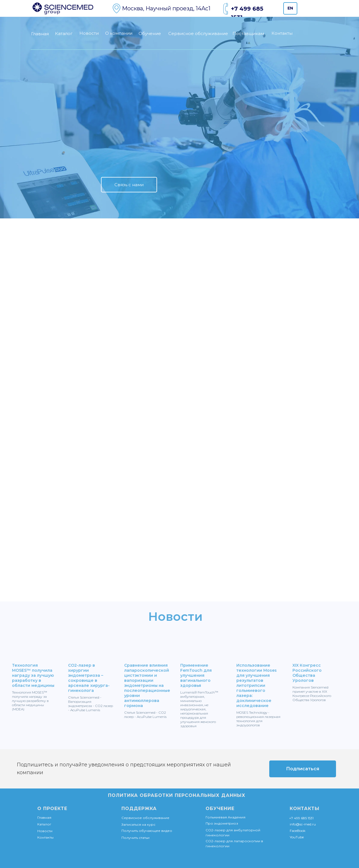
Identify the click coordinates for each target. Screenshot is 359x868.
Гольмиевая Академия (225, 817)
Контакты (282, 33)
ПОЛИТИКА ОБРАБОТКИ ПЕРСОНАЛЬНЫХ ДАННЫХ (177, 795)
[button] (129, 185)
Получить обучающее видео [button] (147, 831)
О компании (119, 33)
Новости (89, 33)
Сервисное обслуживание (198, 33)
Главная (40, 34)
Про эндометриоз (222, 823)
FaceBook (298, 831)
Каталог (64, 33)
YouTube (297, 837)
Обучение (150, 33)
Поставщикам (248, 33)
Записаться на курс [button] (138, 824)
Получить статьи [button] (135, 838)
